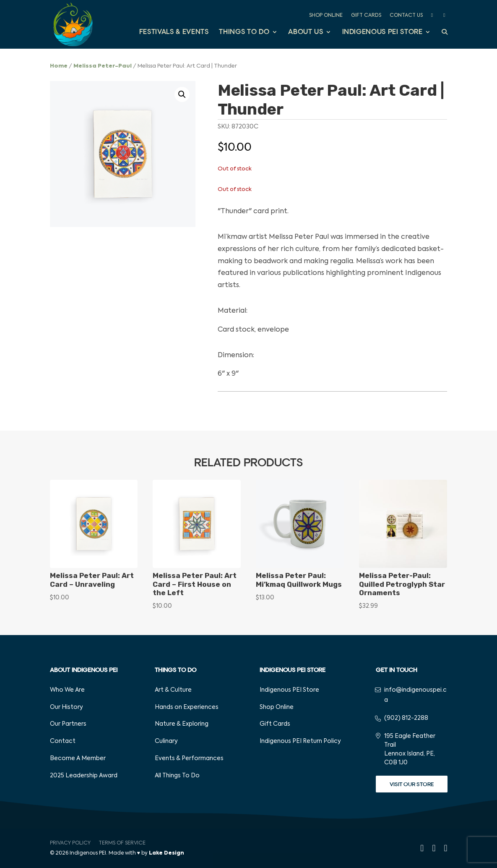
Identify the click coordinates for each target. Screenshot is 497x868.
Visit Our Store (412, 784)
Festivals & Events (174, 33)
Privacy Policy (70, 843)
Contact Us (406, 16)
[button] (182, 94)
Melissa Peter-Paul (103, 66)
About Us (306, 33)
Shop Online (326, 16)
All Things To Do (177, 776)
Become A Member (78, 758)
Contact (63, 741)
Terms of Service (122, 843)
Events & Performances (189, 758)
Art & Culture (173, 690)
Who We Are (67, 690)
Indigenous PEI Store (383, 33)
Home (59, 66)
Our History (66, 707)
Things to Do (244, 33)
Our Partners (68, 724)
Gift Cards (366, 16)
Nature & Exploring (182, 724)
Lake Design (167, 853)
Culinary (166, 741)
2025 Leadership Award (84, 776)
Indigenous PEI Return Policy (300, 741)
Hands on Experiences (187, 707)
